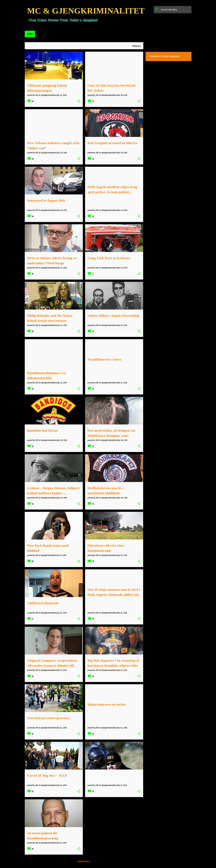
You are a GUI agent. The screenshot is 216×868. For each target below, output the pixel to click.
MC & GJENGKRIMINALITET (86, 11)
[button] (79, 101)
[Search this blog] (176, 10)
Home (30, 34)
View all (137, 46)
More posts (84, 861)
